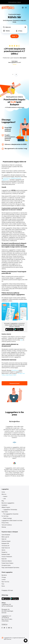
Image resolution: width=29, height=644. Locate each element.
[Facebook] (2, 628)
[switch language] (23, 8)
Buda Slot (4, 559)
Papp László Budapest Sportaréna (10, 567)
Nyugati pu (4, 552)
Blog (3, 501)
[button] (26, 641)
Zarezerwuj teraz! (14, 383)
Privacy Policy (5, 523)
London (4, 579)
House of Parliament (7, 557)
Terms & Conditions (7, 525)
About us (4, 494)
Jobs (5, 499)
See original (23, 58)
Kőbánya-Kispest (6, 541)
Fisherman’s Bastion (7, 561)
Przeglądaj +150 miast (7, 590)
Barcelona (4, 575)
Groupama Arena (6, 565)
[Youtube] (9, 628)
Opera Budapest (6, 535)
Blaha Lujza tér (5, 537)
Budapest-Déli (5, 543)
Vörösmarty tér (5, 546)
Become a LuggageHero (8, 503)
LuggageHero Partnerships (10, 510)
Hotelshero (4, 505)
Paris (3, 584)
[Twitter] (4, 628)
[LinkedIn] (11, 628)
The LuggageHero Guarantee (11, 514)
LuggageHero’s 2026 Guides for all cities (12, 520)
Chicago (4, 577)
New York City (5, 582)
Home (3, 492)
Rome (3, 586)
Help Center (5, 512)
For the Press (5, 516)
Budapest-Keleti (6, 554)
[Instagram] (7, 628)
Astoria (3, 550)
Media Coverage (7, 518)
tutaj (21, 340)
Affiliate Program (6, 507)
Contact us (4, 624)
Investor (5, 496)
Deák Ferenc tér (6, 548)
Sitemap (4, 527)
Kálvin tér (4, 539)
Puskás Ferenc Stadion (7, 563)
